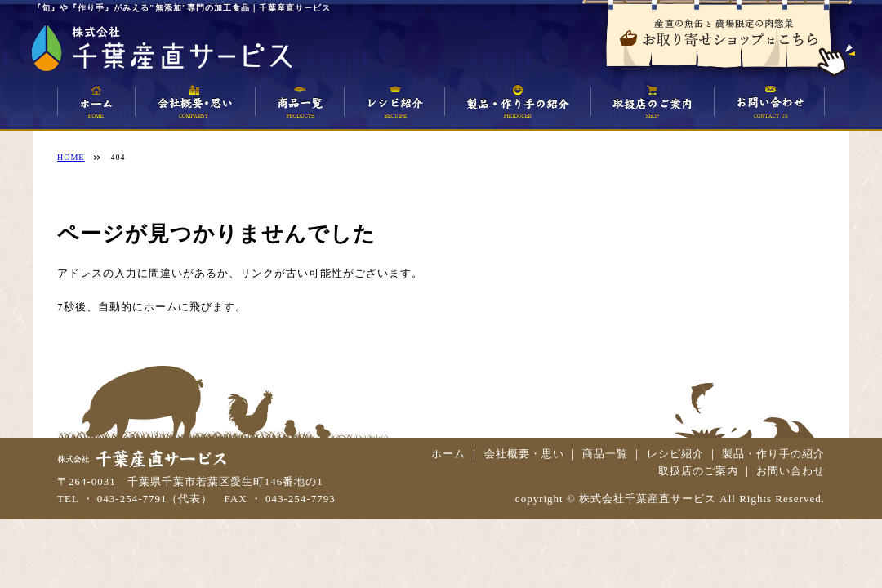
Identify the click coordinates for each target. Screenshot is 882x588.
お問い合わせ (791, 471)
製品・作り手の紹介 (773, 454)
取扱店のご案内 (698, 471)
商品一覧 (605, 454)
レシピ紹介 (675, 454)
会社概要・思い (524, 454)
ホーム (448, 454)
